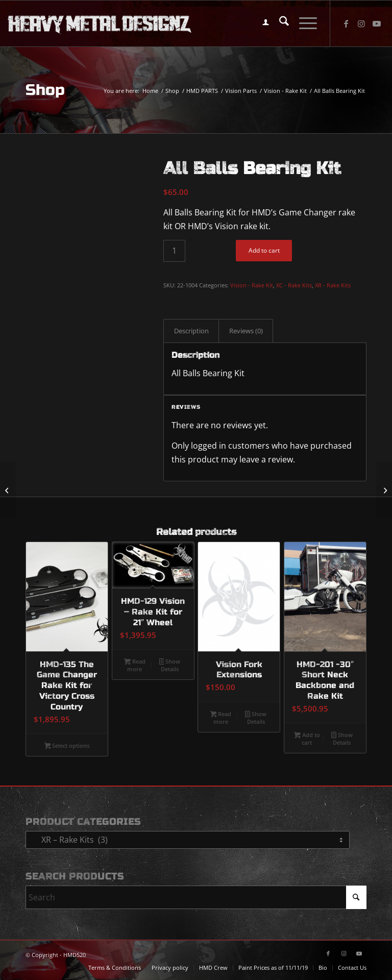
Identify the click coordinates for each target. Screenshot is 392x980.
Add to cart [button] (307, 739)
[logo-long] (100, 23)
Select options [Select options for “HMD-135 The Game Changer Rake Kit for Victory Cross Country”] (67, 746)
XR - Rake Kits (333, 285)
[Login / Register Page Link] (261, 23)
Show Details (170, 665)
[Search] (279, 23)
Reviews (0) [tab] (246, 331)
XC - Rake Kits (294, 285)
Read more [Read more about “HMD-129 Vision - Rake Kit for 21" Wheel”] (135, 665)
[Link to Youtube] (377, 23)
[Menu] (303, 23)
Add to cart (264, 250)
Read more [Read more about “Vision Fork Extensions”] (221, 718)
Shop (45, 90)
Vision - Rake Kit (252, 285)
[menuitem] (261, 23)
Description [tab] (191, 331)
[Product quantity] (174, 251)
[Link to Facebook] (346, 23)
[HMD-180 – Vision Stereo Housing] (384, 490)
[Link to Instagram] (361, 23)
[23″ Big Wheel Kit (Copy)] (8, 490)
